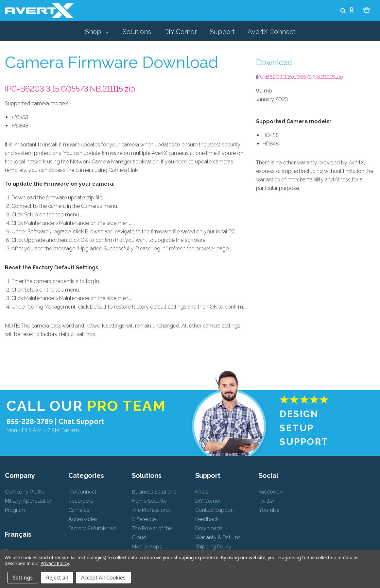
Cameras (79, 510)
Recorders (81, 501)
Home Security (149, 501)
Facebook (270, 492)
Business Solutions (154, 492)
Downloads (209, 528)
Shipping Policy (213, 547)
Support (222, 32)
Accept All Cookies (103, 578)
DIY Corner (181, 32)
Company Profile (25, 492)
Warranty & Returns (218, 538)
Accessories (83, 519)
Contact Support (215, 510)
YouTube (269, 510)
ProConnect (82, 492)
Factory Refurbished (92, 528)
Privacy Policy (55, 563)
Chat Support (81, 421)
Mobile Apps (147, 547)
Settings (23, 578)
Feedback (207, 519)
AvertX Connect (271, 32)
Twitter (267, 501)
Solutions (137, 32)
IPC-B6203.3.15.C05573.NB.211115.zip (70, 89)
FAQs (202, 492)
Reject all (57, 578)
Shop (97, 32)
